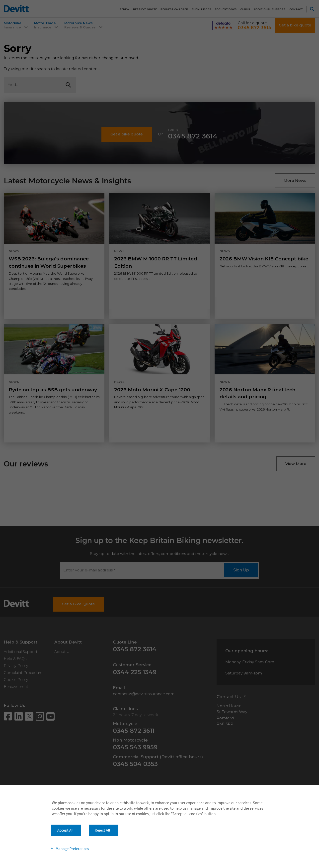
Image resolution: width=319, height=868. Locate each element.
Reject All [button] (102, 830)
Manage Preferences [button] (72, 849)
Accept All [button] (65, 830)
